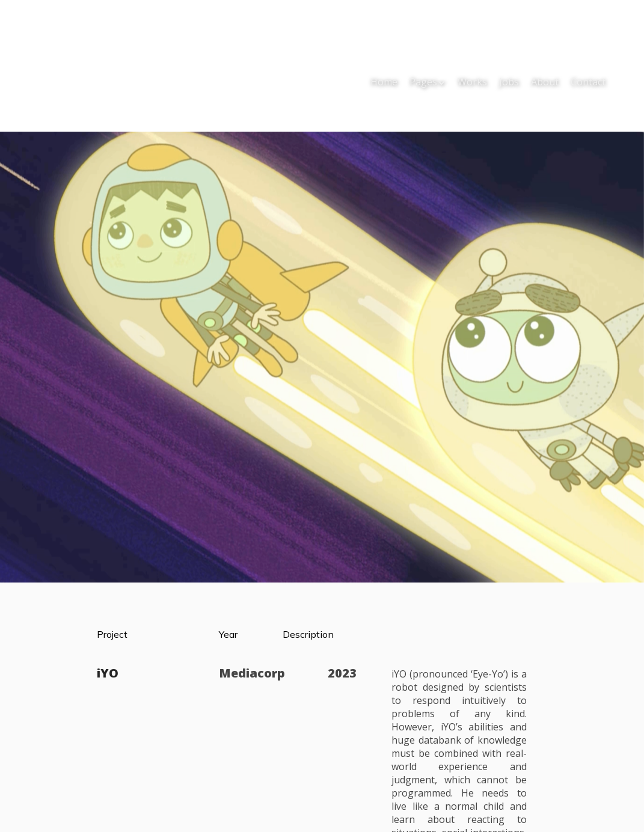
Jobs (509, 82)
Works (472, 82)
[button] (428, 83)
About (545, 82)
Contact (588, 82)
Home (384, 82)
